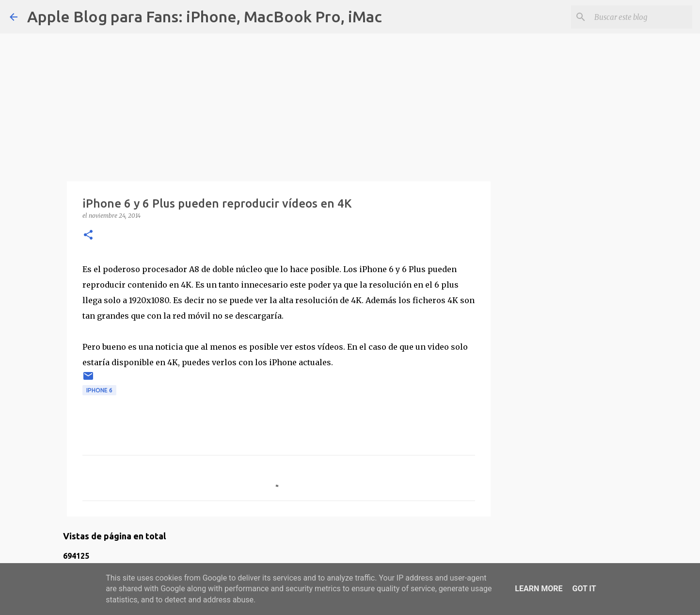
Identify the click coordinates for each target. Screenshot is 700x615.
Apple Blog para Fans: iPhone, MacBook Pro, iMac (205, 16)
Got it (584, 589)
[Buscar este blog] (641, 17)
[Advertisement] (279, 102)
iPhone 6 (99, 390)
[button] (88, 235)
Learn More (539, 589)
